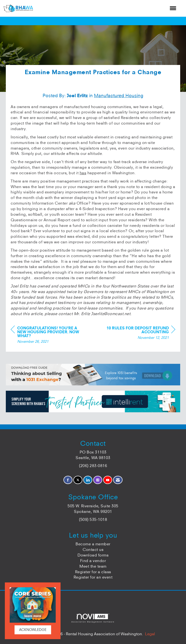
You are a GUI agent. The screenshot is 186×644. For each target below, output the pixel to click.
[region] (139, 333)
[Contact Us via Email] (118, 480)
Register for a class (93, 572)
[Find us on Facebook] (68, 480)
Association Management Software (93, 618)
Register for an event (93, 577)
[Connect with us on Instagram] (98, 480)
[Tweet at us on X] (78, 480)
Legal (150, 634)
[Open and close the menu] (107, 8)
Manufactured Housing (119, 95)
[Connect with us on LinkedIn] (88, 480)
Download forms (93, 555)
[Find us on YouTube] (108, 480)
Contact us (93, 549)
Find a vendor (93, 561)
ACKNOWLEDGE (33, 630)
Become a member (93, 544)
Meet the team (93, 566)
